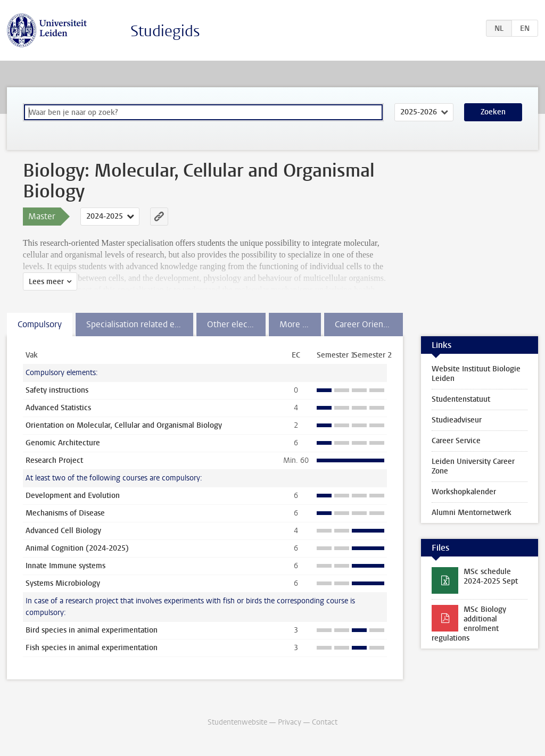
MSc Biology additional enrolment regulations (469, 624)
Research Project (54, 460)
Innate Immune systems (65, 566)
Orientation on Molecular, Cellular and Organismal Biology (124, 425)
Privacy (290, 722)
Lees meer (46, 282)
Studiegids (165, 31)
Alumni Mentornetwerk (472, 513)
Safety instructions (57, 390)
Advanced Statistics (58, 408)
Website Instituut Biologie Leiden (476, 374)
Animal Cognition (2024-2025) (77, 548)
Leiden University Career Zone (473, 466)
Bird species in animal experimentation (92, 630)
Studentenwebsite (237, 722)
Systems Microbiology (63, 583)
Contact (325, 722)
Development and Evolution (73, 496)
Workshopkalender (464, 492)
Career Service (456, 441)
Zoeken (493, 112)
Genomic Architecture (63, 443)
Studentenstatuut (461, 399)
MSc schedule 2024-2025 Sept (491, 576)
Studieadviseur (457, 420)
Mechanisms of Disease (65, 513)
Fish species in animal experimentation (92, 648)
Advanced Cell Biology (63, 531)
